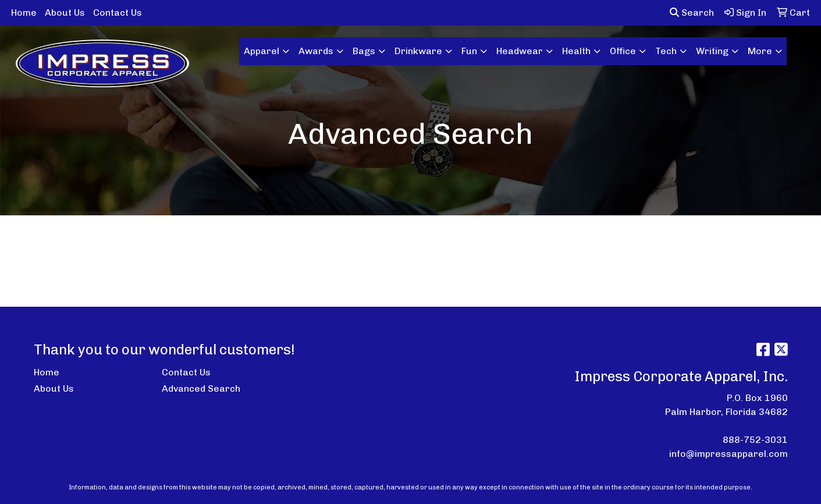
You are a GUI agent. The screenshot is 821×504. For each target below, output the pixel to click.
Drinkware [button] (418, 51)
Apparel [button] (262, 51)
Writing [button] (712, 51)
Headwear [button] (520, 51)
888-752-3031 (755, 440)
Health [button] (576, 51)
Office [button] (623, 51)
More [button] (760, 51)
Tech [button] (666, 51)
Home (24, 13)
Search (692, 13)
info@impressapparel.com (728, 454)
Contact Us (118, 13)
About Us (65, 13)
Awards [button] (316, 51)
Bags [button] (364, 51)
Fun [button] (469, 51)
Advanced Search (201, 388)
